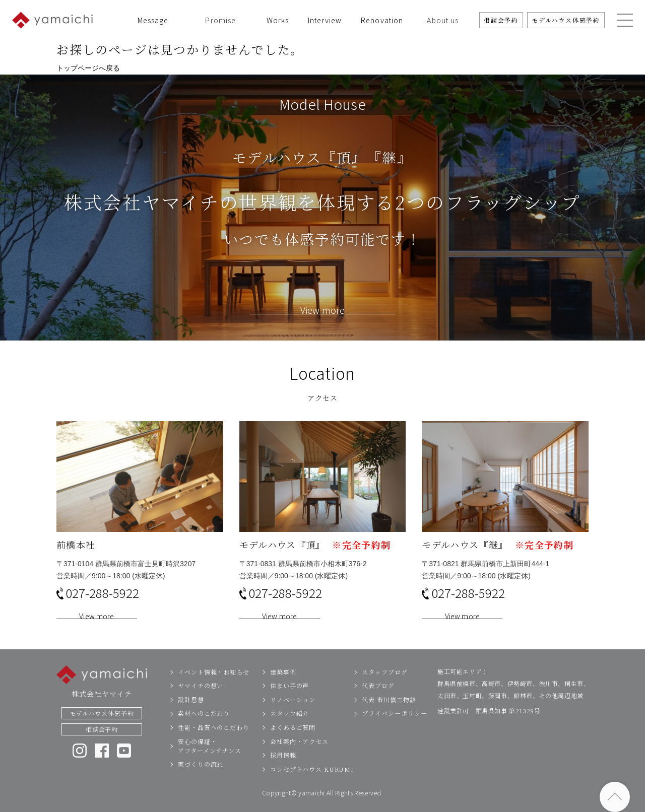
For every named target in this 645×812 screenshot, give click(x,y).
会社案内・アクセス (299, 755)
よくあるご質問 (293, 742)
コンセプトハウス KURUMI (312, 783)
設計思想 (191, 714)
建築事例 (283, 686)
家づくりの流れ (201, 779)
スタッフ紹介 (289, 728)
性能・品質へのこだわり (214, 742)
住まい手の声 (289, 700)
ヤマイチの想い (201, 700)
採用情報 (283, 769)
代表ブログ (378, 700)
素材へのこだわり (204, 728)
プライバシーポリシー (394, 728)
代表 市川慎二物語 (389, 714)
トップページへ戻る (88, 68)
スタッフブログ (384, 686)
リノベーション (293, 714)
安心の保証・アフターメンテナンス (210, 760)
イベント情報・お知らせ (214, 686)
